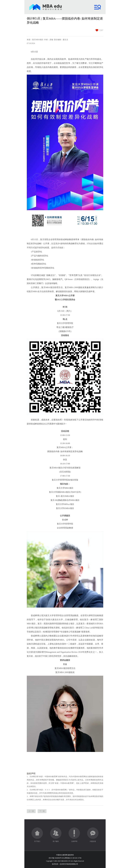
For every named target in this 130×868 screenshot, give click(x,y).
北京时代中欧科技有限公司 (69, 864)
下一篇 (42, 811)
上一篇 (31, 811)
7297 (101, 30)
